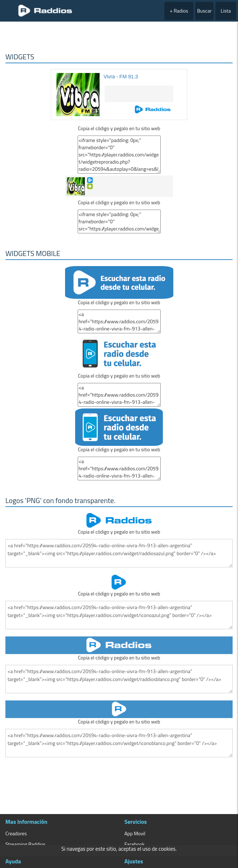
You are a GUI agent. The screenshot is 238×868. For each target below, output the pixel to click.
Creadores (16, 833)
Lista (226, 11)
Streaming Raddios (25, 844)
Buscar (204, 11)
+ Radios (179, 11)
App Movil (135, 833)
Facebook (134, 844)
